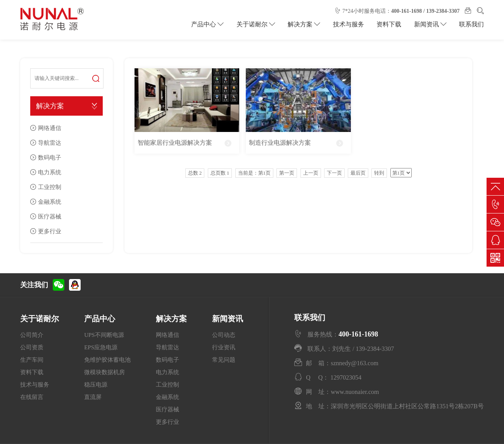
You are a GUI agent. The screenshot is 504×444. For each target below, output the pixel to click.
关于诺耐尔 (259, 24)
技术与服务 (350, 24)
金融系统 (50, 202)
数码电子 (50, 157)
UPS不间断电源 (104, 335)
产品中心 (212, 24)
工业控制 (50, 187)
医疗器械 (50, 216)
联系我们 (471, 24)
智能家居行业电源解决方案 (175, 143)
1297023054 (346, 377)
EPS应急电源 (101, 347)
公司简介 (32, 335)
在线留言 (32, 397)
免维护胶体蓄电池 (107, 360)
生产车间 (32, 360)
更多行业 (50, 231)
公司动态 (224, 335)
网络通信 (50, 128)
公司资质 (32, 347)
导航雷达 (50, 143)
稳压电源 (96, 385)
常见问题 (224, 360)
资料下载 (390, 24)
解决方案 (307, 24)
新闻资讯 (431, 24)
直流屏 (93, 397)
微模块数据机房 (104, 372)
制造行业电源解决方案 (280, 143)
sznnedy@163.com (355, 363)
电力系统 (50, 172)
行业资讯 (224, 347)
